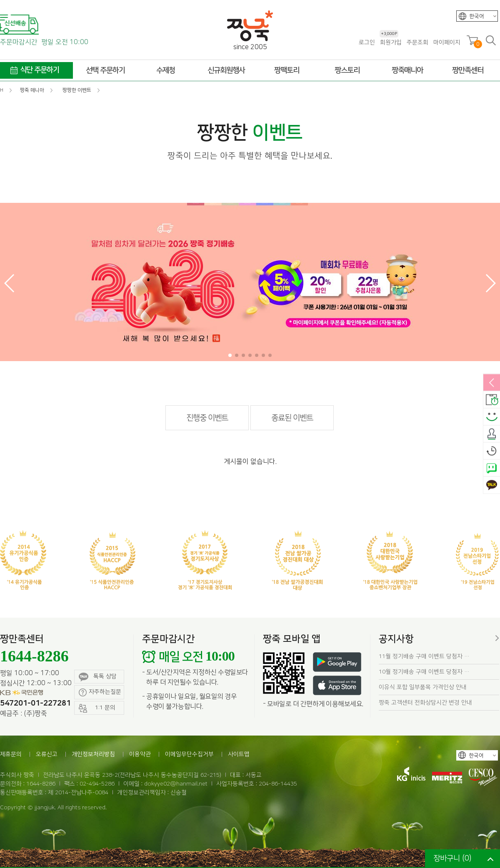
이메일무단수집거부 (189, 754)
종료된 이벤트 (292, 418)
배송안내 (492, 400)
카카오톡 (492, 486)
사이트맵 (239, 754)
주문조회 (417, 42)
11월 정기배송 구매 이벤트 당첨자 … (424, 656)
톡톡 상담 (98, 677)
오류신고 (47, 754)
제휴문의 (11, 754)
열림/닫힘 (492, 383)
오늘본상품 (492, 451)
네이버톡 (492, 469)
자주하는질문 (100, 692)
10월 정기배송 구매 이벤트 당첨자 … (424, 672)
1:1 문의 (97, 708)
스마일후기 (492, 417)
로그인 (367, 42)
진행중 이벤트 (207, 418)
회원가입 (391, 42)
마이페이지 (447, 42)
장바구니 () (452, 858)
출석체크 (492, 434)
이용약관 (140, 754)
